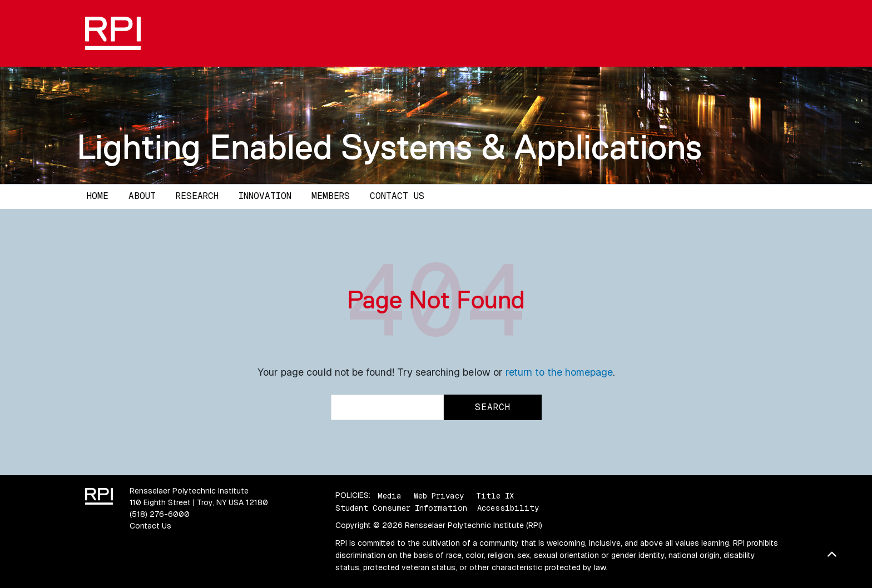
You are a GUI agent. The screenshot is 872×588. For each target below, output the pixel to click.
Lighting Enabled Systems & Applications (389, 147)
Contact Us (397, 196)
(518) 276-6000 (160, 514)
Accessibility (508, 508)
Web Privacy (439, 495)
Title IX (495, 495)
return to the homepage (559, 372)
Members (331, 196)
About (142, 196)
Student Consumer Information (401, 508)
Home (98, 196)
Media (390, 495)
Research (197, 196)
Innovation (265, 196)
